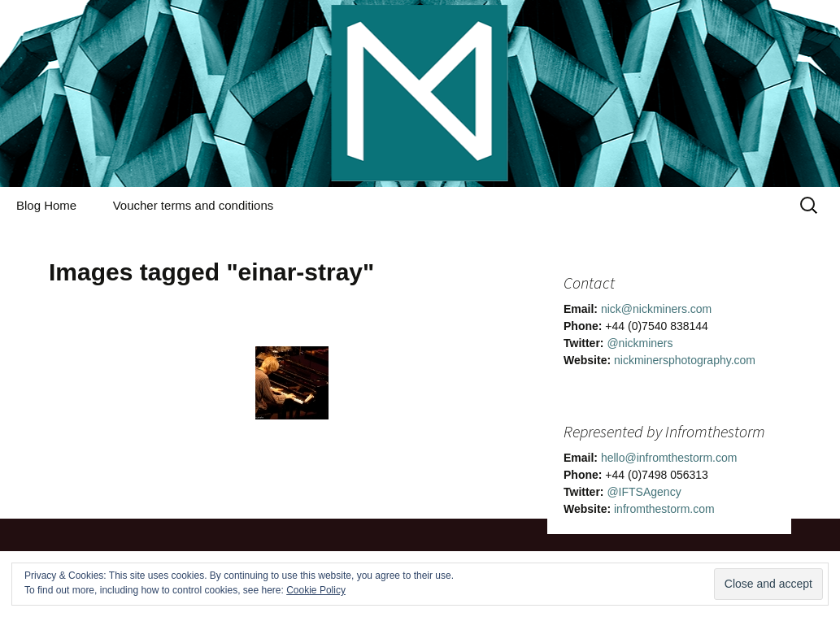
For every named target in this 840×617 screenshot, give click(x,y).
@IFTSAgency (644, 492)
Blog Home (46, 205)
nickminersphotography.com (685, 360)
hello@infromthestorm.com (669, 458)
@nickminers (640, 343)
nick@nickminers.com (656, 309)
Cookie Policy (316, 590)
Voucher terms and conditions (194, 205)
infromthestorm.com (664, 509)
